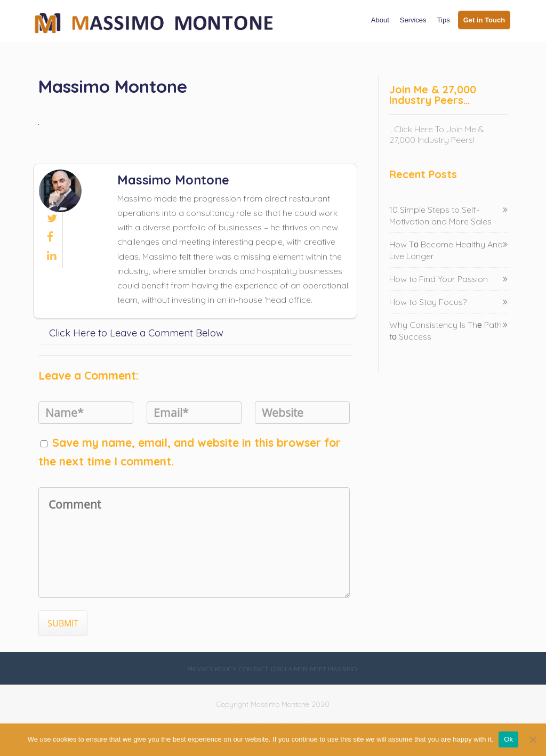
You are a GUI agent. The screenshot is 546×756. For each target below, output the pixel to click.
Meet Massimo (333, 669)
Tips (444, 20)
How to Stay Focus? (428, 302)
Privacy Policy (212, 669)
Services (413, 20)
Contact (254, 669)
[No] (533, 739)
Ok (508, 739)
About (380, 20)
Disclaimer (289, 669)
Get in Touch (484, 20)
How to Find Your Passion (439, 279)
